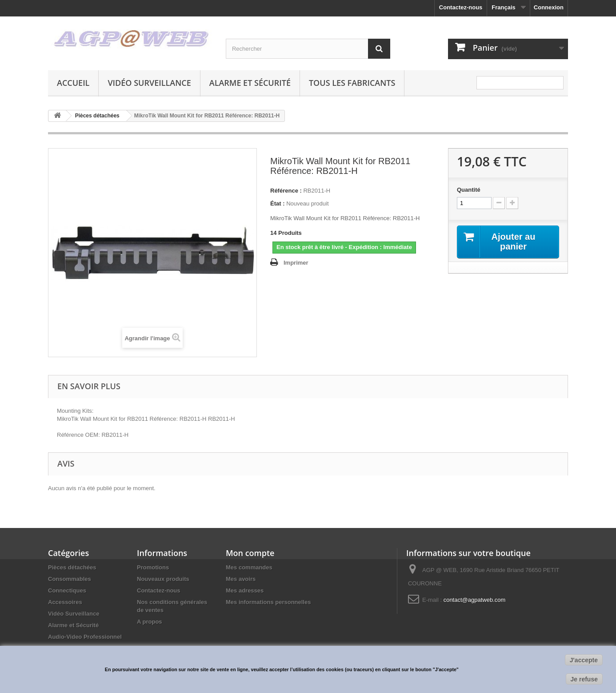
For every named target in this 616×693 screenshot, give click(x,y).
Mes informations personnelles (268, 602)
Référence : (286, 191)
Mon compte (250, 553)
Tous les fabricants (352, 83)
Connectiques (67, 590)
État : (278, 203)
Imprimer (296, 263)
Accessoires (65, 602)
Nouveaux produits (163, 579)
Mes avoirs (241, 579)
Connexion (549, 7)
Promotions (153, 567)
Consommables (70, 579)
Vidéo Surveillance (149, 83)
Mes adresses (245, 590)
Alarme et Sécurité (250, 83)
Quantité (469, 190)
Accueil (73, 83)
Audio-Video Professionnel (85, 637)
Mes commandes (249, 567)
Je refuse (584, 679)
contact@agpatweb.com (475, 600)
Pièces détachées (72, 567)
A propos (150, 622)
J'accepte (584, 660)
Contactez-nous (461, 7)
